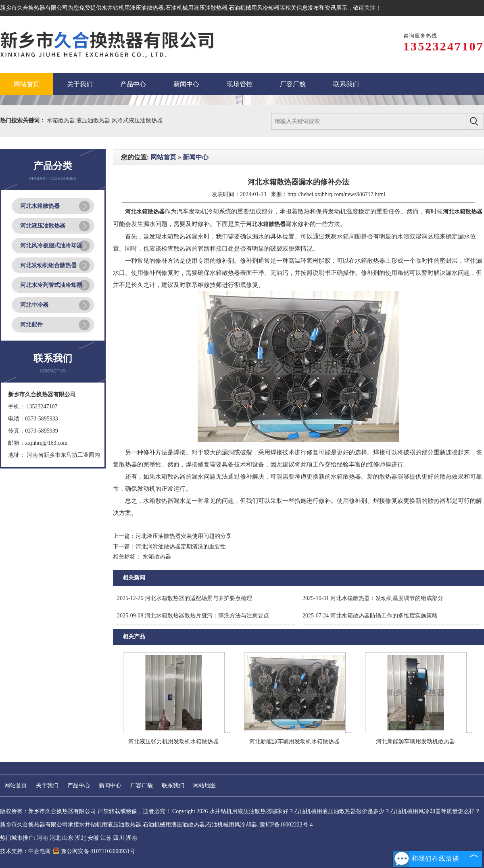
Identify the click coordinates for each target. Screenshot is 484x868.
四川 (119, 838)
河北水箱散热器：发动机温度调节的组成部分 (373, 598)
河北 (55, 838)
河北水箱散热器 (40, 206)
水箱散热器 (62, 120)
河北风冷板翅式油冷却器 (51, 246)
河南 (42, 838)
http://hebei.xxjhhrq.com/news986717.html (336, 194)
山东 (68, 838)
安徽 (93, 838)
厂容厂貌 (142, 785)
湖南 (131, 838)
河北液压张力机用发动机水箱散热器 (173, 741)
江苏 (106, 838)
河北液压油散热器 (43, 226)
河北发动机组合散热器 (48, 265)
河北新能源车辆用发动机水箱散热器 (294, 741)
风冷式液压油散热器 (137, 120)
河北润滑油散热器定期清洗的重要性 (181, 547)
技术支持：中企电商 (25, 851)
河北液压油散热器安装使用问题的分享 (184, 536)
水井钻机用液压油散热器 (133, 8)
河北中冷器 (34, 305)
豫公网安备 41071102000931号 (94, 851)
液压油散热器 (94, 120)
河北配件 (31, 325)
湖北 (81, 838)
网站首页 (163, 157)
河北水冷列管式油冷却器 (51, 285)
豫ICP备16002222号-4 (286, 825)
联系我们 (173, 785)
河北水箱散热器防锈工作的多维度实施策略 (370, 616)
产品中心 (79, 785)
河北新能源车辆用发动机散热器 (415, 741)
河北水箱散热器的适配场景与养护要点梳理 (185, 598)
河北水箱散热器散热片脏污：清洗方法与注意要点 (193, 616)
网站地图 (204, 785)
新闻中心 (196, 157)
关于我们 (47, 785)
